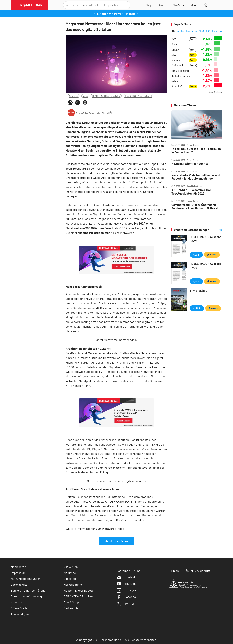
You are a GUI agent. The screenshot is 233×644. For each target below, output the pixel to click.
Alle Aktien (71, 567)
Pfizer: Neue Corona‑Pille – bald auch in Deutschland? (196, 150)
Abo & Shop (71, 602)
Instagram (127, 590)
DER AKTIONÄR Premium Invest (138, 96)
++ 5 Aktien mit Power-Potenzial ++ (117, 14)
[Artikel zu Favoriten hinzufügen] (85, 102)
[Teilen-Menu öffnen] (70, 103)
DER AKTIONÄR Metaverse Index (106, 96)
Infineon (176, 60)
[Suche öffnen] (67, 5)
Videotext (17, 602)
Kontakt (126, 577)
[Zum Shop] (149, 5)
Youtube (126, 584)
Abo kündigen (20, 614)
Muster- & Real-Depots (79, 590)
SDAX (208, 31)
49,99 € (197, 308)
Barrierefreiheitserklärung (28, 590)
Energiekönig (198, 290)
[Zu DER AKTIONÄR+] (178, 5)
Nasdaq (181, 31)
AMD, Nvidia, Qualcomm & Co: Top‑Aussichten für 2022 (191, 192)
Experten (70, 579)
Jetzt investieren (116, 541)
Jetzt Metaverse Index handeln (117, 340)
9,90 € (196, 255)
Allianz (175, 55)
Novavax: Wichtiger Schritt (190, 164)
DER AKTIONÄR (105, 113)
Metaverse (74, 96)
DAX (173, 31)
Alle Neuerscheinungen (217, 230)
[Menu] (216, 5)
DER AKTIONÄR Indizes (78, 596)
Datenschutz (19, 585)
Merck (174, 44)
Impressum (18, 573)
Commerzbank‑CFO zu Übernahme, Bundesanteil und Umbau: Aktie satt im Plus (195, 206)
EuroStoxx (217, 31)
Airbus (175, 81)
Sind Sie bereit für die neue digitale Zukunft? (117, 481)
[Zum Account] (162, 5)
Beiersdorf (177, 86)
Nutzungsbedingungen (26, 579)
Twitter (125, 603)
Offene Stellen (20, 608)
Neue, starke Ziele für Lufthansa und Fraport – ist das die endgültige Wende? (196, 177)
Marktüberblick (73, 585)
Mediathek (70, 573)
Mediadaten (18, 567)
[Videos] (194, 5)
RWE (174, 39)
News (193, 39)
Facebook (127, 597)
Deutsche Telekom (181, 76)
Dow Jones (192, 31)
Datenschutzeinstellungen (28, 596)
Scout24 (175, 50)
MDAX (201, 31)
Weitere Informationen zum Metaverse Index (95, 529)
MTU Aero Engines (180, 71)
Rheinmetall (177, 65)
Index (85, 96)
